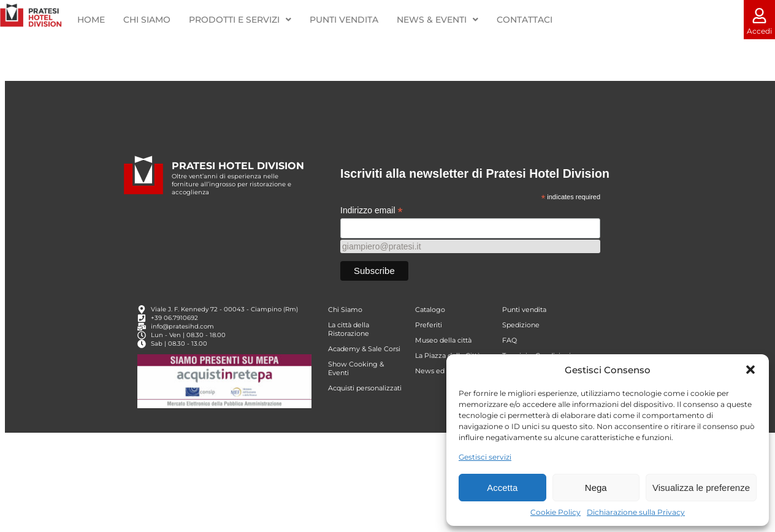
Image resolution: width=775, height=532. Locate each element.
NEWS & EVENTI (437, 20)
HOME (91, 20)
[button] (750, 370)
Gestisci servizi (485, 457)
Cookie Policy (555, 512)
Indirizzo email (372, 233)
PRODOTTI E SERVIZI (240, 20)
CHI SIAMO (147, 20)
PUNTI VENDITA (344, 20)
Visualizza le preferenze (701, 488)
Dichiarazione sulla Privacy (636, 512)
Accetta (502, 488)
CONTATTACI (524, 20)
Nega (596, 488)
